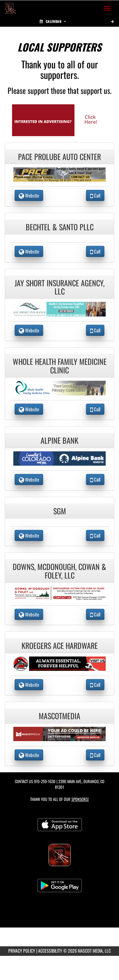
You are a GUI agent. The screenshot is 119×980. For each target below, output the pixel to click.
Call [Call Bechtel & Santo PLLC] (95, 251)
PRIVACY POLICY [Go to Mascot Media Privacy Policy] (22, 951)
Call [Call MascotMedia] (95, 755)
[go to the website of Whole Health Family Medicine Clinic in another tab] (60, 387)
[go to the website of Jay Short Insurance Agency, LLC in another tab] (60, 308)
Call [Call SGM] (95, 535)
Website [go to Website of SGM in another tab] (29, 535)
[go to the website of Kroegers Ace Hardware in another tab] (60, 663)
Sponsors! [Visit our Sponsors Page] (80, 799)
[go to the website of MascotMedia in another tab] (60, 733)
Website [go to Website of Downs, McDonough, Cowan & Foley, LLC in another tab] (29, 614)
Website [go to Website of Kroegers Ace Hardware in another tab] (29, 685)
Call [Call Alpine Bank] (95, 479)
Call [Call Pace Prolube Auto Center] (95, 195)
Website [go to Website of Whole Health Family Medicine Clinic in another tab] (29, 409)
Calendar (53, 21)
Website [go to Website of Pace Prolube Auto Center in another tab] (29, 195)
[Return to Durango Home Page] (10, 8)
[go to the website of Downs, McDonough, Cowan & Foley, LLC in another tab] (60, 592)
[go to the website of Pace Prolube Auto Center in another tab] (60, 174)
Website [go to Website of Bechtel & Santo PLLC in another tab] (29, 251)
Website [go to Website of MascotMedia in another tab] (29, 755)
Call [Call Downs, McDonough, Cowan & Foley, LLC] (95, 614)
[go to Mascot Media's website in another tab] (60, 119)
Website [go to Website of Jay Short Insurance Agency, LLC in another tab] (29, 330)
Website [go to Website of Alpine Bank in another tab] (29, 479)
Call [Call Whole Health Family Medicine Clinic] (95, 409)
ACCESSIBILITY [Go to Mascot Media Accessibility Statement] (50, 951)
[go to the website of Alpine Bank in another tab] (60, 458)
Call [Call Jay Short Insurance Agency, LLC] (95, 330)
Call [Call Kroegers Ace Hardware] (95, 685)
